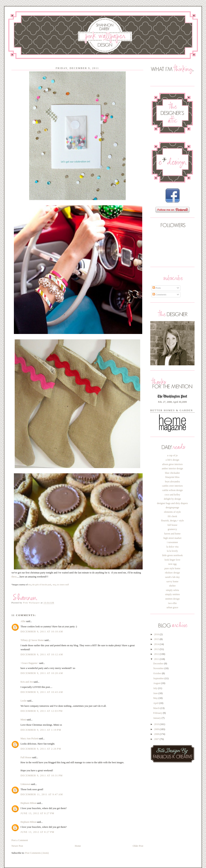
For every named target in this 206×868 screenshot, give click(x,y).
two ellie (173, 603)
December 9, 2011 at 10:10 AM (42, 632)
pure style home (173, 568)
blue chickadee (172, 473)
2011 (157, 659)
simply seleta (173, 590)
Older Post (138, 846)
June (156, 693)
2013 (157, 649)
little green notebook (172, 555)
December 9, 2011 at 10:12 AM (42, 654)
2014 (157, 644)
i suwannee (172, 542)
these (14, 577)
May (156, 698)
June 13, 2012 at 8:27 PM (37, 813)
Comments (159, 295)
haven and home (173, 534)
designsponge (172, 507)
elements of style (172, 512)
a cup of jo (172, 455)
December (159, 664)
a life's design (172, 460)
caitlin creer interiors (173, 486)
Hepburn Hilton (28, 803)
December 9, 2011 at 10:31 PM (42, 776)
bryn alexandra (172, 482)
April (156, 703)
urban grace (172, 607)
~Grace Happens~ (29, 663)
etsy (30, 585)
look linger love (172, 560)
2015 (157, 639)
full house (172, 525)
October (158, 673)
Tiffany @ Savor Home (32, 640)
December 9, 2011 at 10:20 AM (42, 673)
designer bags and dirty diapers (172, 503)
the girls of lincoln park (42, 585)
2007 (157, 739)
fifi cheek (173, 516)
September (159, 678)
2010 (157, 724)
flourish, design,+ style (172, 521)
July (156, 688)
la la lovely (173, 551)
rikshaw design (172, 573)
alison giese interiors (172, 464)
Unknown (25, 784)
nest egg (173, 564)
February (158, 713)
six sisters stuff (63, 585)
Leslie (24, 701)
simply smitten (172, 594)
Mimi (23, 720)
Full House (26, 757)
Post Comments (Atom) (37, 853)
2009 (157, 729)
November (159, 668)
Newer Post (17, 846)
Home (78, 846)
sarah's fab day (173, 577)
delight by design (172, 499)
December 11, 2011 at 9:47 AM (42, 794)
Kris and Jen (27, 682)
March (157, 708)
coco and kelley (172, 495)
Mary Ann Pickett (29, 739)
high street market (172, 538)
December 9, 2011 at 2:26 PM (41, 749)
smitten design (172, 599)
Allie (23, 621)
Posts (157, 288)
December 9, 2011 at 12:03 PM (42, 711)
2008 (157, 734)
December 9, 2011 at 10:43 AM (42, 692)
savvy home (172, 581)
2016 (157, 634)
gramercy (173, 529)
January (157, 718)
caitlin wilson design (172, 490)
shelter (173, 586)
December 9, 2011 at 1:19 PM (41, 730)
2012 (157, 654)
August (157, 683)
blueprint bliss (172, 477)
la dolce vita (172, 547)
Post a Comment (20, 840)
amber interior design (172, 468)
